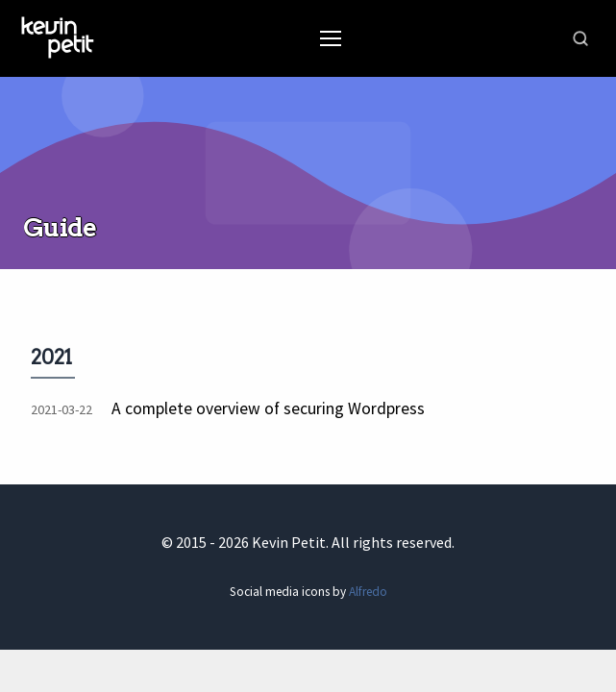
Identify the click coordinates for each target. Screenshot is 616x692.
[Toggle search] (580, 38)
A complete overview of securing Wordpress (268, 408)
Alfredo (368, 592)
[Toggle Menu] (331, 38)
